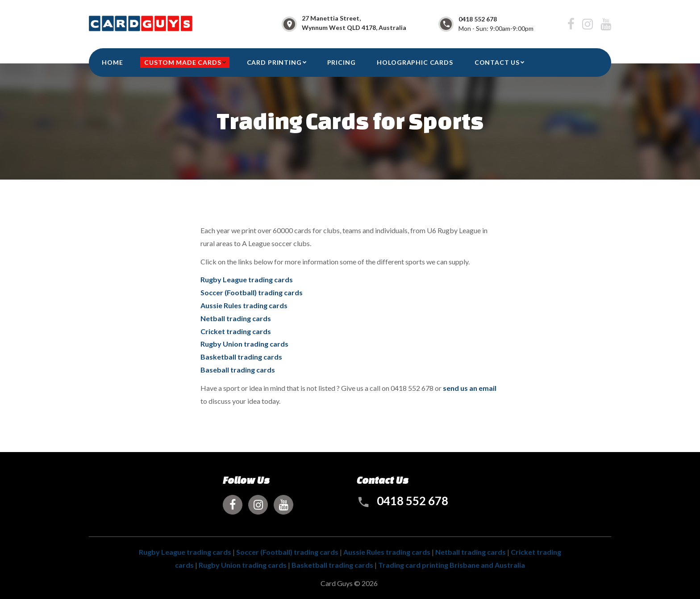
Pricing (342, 62)
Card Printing (274, 62)
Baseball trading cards (238, 370)
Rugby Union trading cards (244, 344)
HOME (112, 62)
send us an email (470, 388)
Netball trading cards (236, 318)
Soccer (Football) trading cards (252, 292)
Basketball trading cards (241, 357)
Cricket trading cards (236, 331)
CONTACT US (497, 62)
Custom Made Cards (183, 62)
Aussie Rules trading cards (244, 305)
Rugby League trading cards (247, 279)
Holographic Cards (415, 62)
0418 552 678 (478, 19)
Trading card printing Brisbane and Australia (452, 565)
